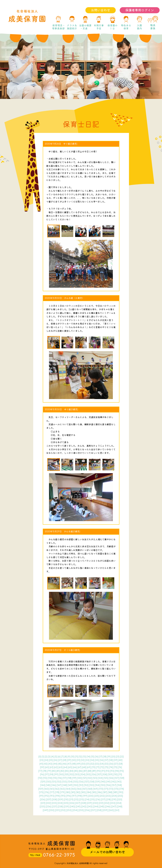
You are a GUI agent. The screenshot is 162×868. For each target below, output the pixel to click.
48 (74, 764)
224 (60, 803)
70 (93, 767)
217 (103, 800)
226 (72, 803)
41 (41, 764)
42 (46, 764)
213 (82, 800)
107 (99, 775)
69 (89, 767)
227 (78, 803)
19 (109, 757)
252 (63, 810)
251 (57, 810)
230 (95, 803)
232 (107, 803)
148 (65, 785)
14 (88, 757)
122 (90, 778)
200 (91, 796)
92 (107, 771)
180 (68, 792)
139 (97, 782)
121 (85, 778)
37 (106, 760)
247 (114, 807)
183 (83, 792)
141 (108, 782)
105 (88, 775)
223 (54, 803)
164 (68, 789)
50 (83, 764)
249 (45, 810)
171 (106, 789)
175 (41, 792)
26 (55, 760)
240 (72, 807)
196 (69, 796)
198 (79, 796)
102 (72, 775)
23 (42, 760)
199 (85, 796)
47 (69, 764)
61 (51, 767)
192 (46, 796)
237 (54, 807)
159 (41, 789)
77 (40, 771)
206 (43, 800)
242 (84, 807)
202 (102, 796)
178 (57, 792)
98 (51, 775)
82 (62, 771)
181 (73, 792)
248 (120, 807)
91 (103, 771)
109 (110, 775)
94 (117, 771)
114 (50, 778)
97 (47, 775)
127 (117, 778)
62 (56, 767)
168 (90, 789)
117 (65, 778)
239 (66, 807)
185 (94, 792)
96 (42, 775)
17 (101, 757)
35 (97, 760)
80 (54, 771)
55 (106, 764)
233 (113, 803)
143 (119, 782)
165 (73, 789)
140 (103, 782)
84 (71, 771)
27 (60, 760)
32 (83, 760)
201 (96, 796)
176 (47, 792)
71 (98, 767)
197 (74, 796)
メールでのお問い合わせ (107, 852)
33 (87, 760)
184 (89, 792)
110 (115, 775)
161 (52, 789)
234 (119, 803)
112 (40, 778)
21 (118, 757)
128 (122, 778)
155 (103, 785)
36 (102, 760)
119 (74, 778)
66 (75, 767)
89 (94, 771)
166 (79, 789)
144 (43, 785)
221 (43, 803)
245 (102, 807)
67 (79, 767)
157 (114, 785)
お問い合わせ (101, 10)
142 (113, 782)
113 (45, 778)
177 (52, 792)
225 (66, 803)
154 (97, 785)
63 (60, 767)
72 (102, 767)
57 (116, 764)
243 (90, 807)
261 (117, 810)
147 (59, 785)
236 (49, 807)
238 (60, 807)
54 (102, 764)
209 (60, 800)
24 (46, 760)
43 (50, 764)
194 (57, 796)
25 (51, 760)
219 (114, 800)
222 (48, 803)
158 (119, 785)
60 (47, 767)
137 (87, 782)
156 (108, 785)
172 (111, 789)
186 (100, 792)
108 (105, 775)
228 (83, 803)
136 (81, 782)
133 (64, 782)
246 (108, 807)
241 (78, 807)
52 (92, 764)
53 (97, 764)
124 (100, 778)
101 (67, 775)
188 (110, 792)
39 (116, 760)
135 (76, 782)
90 (99, 771)
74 (111, 767)
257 (93, 810)
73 (106, 767)
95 (122, 771)
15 (93, 757)
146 (54, 785)
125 (106, 778)
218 (108, 800)
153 (92, 785)
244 (96, 807)
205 (120, 796)
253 (69, 810)
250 (52, 810)
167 (85, 789)
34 (92, 760)
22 (122, 757)
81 (58, 771)
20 (113, 757)
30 (74, 760)
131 (54, 782)
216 (98, 800)
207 (49, 800)
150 (76, 785)
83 (67, 771)
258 (99, 810)
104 (83, 775)
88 (90, 771)
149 (70, 785)
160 (46, 789)
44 (55, 764)
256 (87, 810)
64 (65, 767)
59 (42, 767)
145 (48, 785)
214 (87, 800)
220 (119, 800)
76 (120, 767)
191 (41, 796)
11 (76, 757)
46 (64, 764)
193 (52, 796)
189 (115, 792)
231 (101, 803)
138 (92, 782)
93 (112, 771)
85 (76, 771)
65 (70, 767)
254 (75, 810)
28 (64, 760)
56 (111, 764)
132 (59, 782)
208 (54, 800)
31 (78, 760)
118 (69, 778)
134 (70, 782)
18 (105, 757)
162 (57, 789)
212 (76, 800)
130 (48, 782)
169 (95, 789)
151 (81, 785)
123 (95, 778)
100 (61, 775)
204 (114, 796)
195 (63, 796)
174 (122, 789)
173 (116, 789)
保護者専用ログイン (140, 10)
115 (55, 778)
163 (62, 789)
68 (84, 767)
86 (81, 771)
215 (92, 800)
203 (108, 796)
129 (43, 782)
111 (120, 775)
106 (94, 775)
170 (101, 789)
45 (60, 764)
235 (42, 807)
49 (79, 764)
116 (60, 778)
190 (121, 792)
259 (105, 810)
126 (111, 778)
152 (86, 785)
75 (115, 767)
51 (88, 764)
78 (45, 771)
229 (89, 803)
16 (97, 757)
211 (71, 800)
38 (111, 760)
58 (121, 764)
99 (56, 775)
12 (80, 757)
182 (78, 792)
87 (85, 771)
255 (81, 810)
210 (66, 800)
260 (111, 810)
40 (120, 760)
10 (73, 757)
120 (79, 778)
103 (77, 775)
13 (84, 757)
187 (105, 792)
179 (62, 792)
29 (69, 760)
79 (49, 771)
